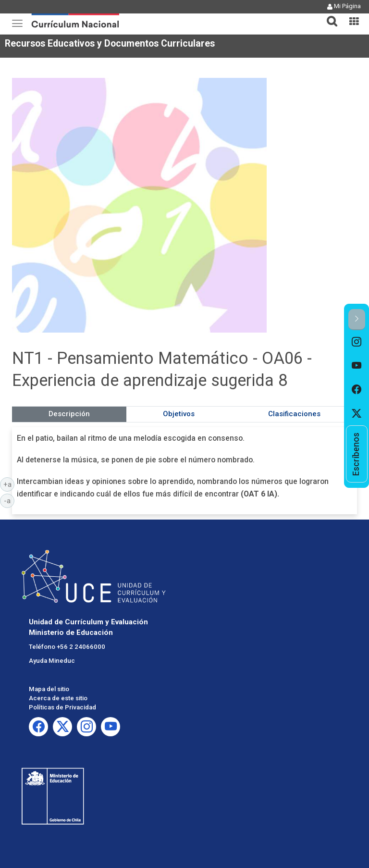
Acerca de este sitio (58, 698)
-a (9, 500)
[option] (357, 342)
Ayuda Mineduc (52, 661)
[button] (328, 15)
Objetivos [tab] (179, 414)
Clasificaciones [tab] (294, 414)
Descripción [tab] (69, 414)
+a (9, 484)
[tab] (328, 16)
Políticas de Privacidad (62, 707)
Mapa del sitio (49, 689)
